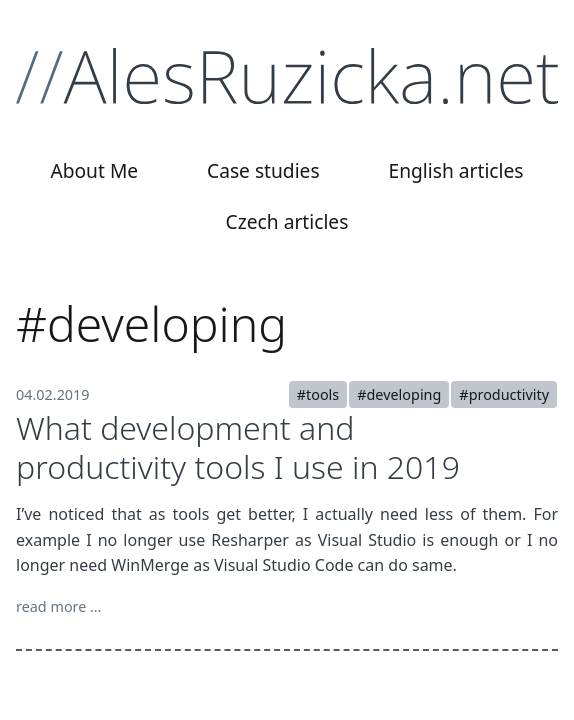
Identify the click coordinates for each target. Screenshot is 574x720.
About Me (94, 170)
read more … (59, 606)
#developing (399, 394)
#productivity (504, 394)
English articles (456, 170)
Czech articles (287, 221)
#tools (318, 394)
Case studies (263, 170)
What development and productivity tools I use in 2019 (238, 446)
